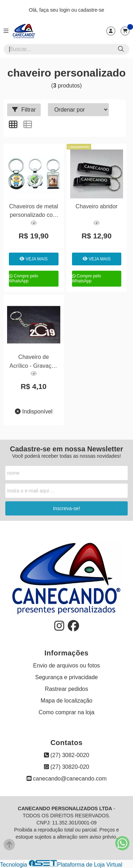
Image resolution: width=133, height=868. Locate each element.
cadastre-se (91, 10)
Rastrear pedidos (67, 689)
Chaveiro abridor (96, 206)
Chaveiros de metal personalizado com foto (34, 212)
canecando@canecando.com (67, 779)
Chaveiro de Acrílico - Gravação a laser (34, 362)
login (65, 10)
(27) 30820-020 (67, 767)
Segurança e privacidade (66, 677)
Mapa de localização (67, 701)
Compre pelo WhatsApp (24, 278)
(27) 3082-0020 (67, 755)
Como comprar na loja (66, 712)
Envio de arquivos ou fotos (66, 666)
